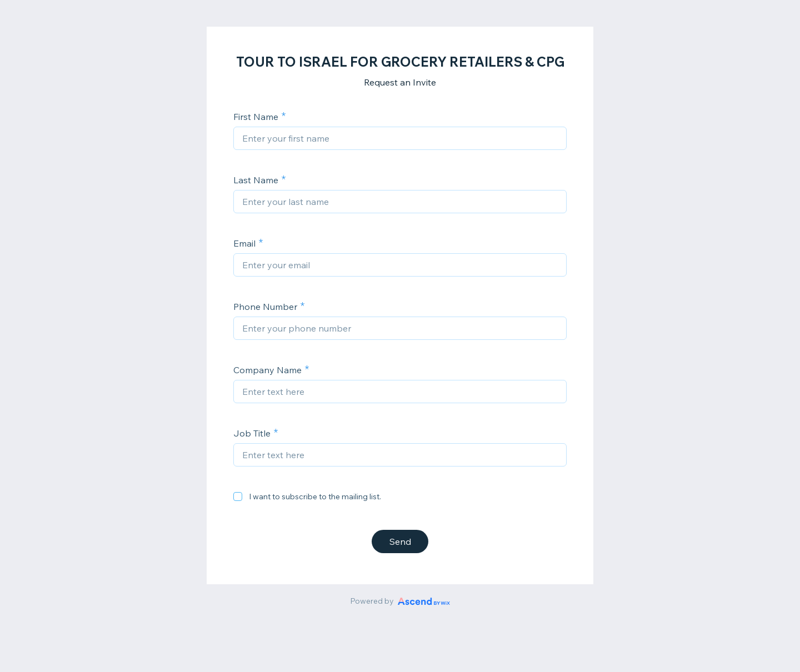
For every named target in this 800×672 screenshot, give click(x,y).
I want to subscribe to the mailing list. (315, 497)
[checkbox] (238, 497)
